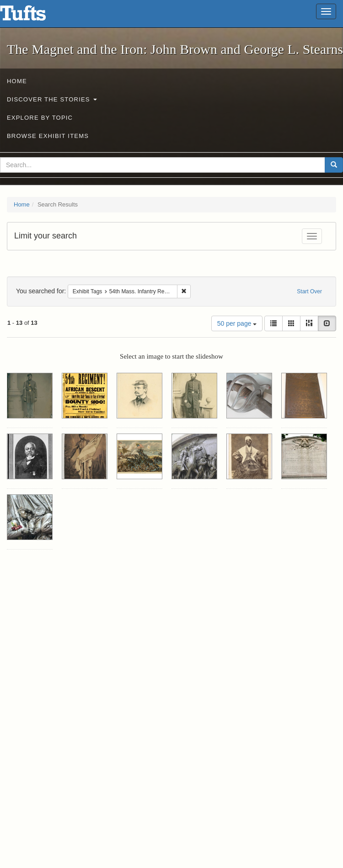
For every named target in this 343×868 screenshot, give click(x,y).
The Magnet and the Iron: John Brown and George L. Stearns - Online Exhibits (34, 16)
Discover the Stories (52, 99)
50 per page (237, 323)
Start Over (309, 291)
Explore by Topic (40, 118)
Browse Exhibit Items (48, 136)
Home (17, 81)
